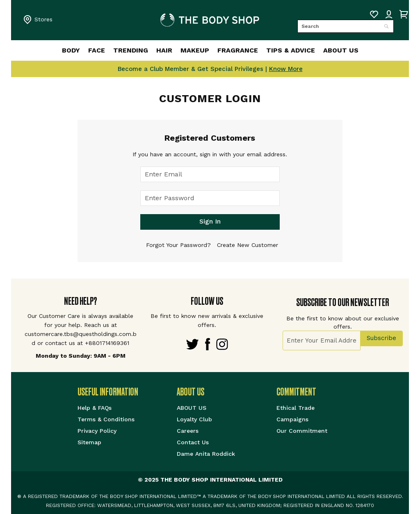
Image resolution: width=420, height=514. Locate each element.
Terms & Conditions (106, 419)
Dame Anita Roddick (206, 454)
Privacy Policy (97, 431)
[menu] (210, 50)
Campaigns (292, 419)
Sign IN (389, 14)
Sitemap (89, 442)
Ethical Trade (296, 408)
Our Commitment (302, 431)
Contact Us (193, 442)
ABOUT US (192, 408)
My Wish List (374, 14)
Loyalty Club (194, 419)
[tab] (127, 392)
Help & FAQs (95, 408)
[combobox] (346, 26)
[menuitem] (51, 50)
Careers (188, 431)
